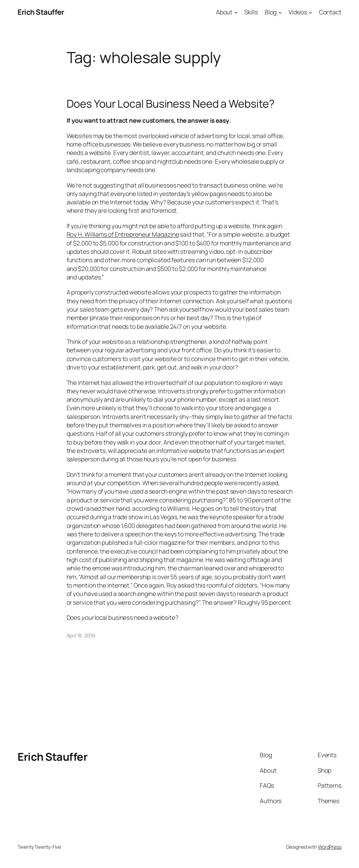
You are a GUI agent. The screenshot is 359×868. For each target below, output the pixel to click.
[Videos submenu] (310, 12)
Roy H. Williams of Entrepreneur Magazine (123, 234)
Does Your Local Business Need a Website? (171, 104)
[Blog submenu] (280, 12)
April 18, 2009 (81, 635)
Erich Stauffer (41, 12)
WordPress (330, 847)
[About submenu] (236, 12)
